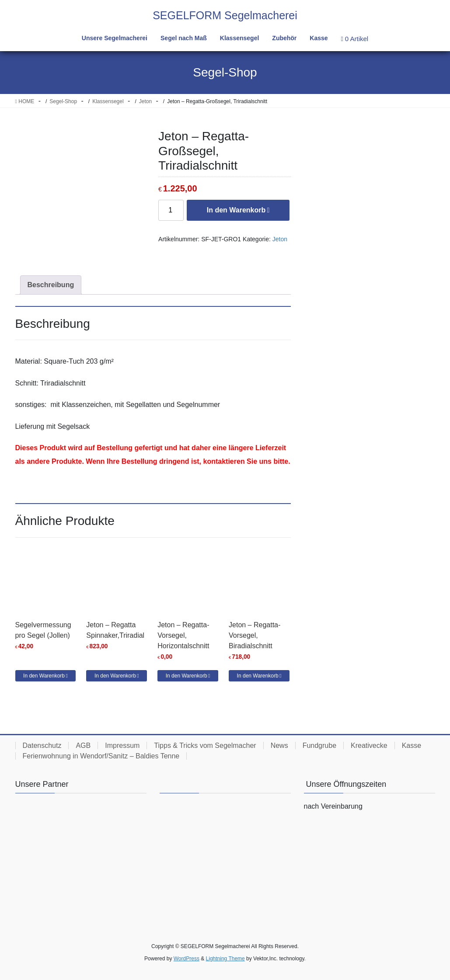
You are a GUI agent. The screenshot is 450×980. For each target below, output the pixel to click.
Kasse (412, 745)
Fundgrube (319, 745)
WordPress (187, 959)
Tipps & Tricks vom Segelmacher (205, 745)
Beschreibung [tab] (51, 285)
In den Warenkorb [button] (44, 676)
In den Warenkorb (236, 210)
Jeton (280, 239)
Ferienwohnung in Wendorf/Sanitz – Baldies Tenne (101, 756)
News (279, 745)
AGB (83, 745)
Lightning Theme (225, 959)
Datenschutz (42, 745)
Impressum (122, 745)
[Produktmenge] (171, 210)
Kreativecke (369, 745)
